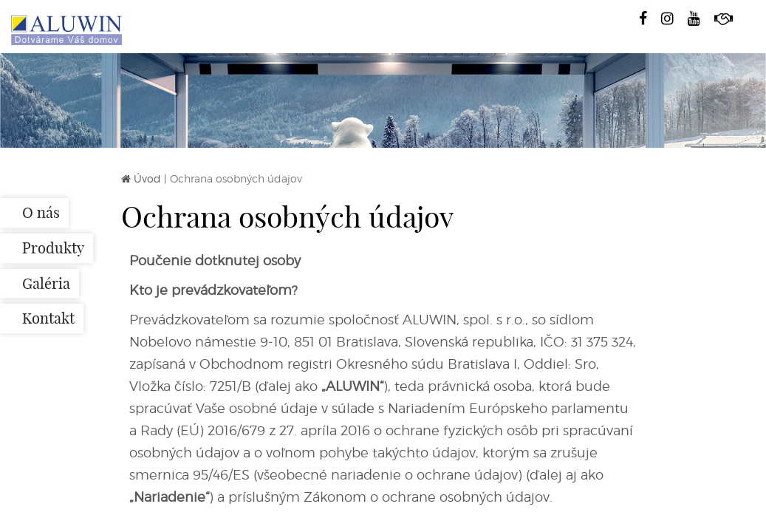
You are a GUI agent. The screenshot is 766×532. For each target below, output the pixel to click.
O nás (41, 212)
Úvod (147, 178)
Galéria (46, 283)
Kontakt (48, 319)
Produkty (53, 248)
